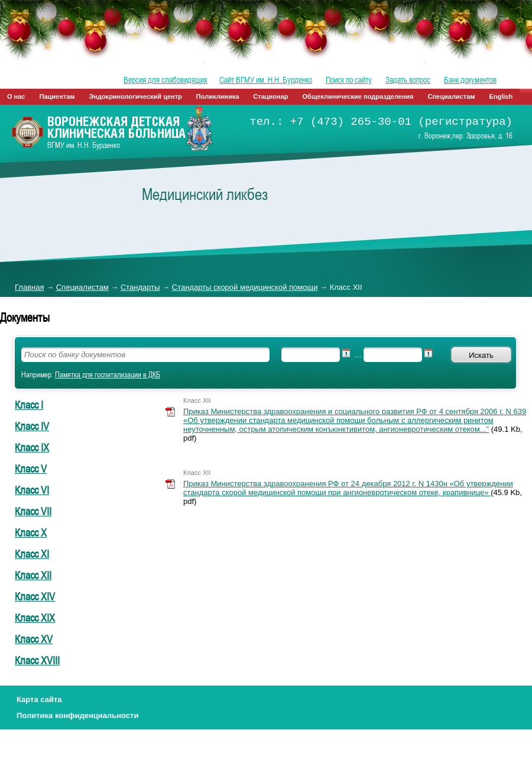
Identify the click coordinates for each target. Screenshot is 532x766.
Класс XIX (35, 618)
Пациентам (57, 96)
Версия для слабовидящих (166, 80)
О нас (16, 96)
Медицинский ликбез (205, 194)
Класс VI (32, 490)
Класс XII (33, 575)
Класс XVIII (37, 660)
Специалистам (452, 96)
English (501, 96)
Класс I (29, 405)
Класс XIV (35, 596)
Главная (29, 287)
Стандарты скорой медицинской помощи (245, 287)
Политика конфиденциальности (77, 715)
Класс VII (33, 511)
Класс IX (32, 447)
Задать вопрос (408, 80)
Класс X (31, 532)
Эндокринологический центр (135, 96)
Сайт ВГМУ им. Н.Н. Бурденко (266, 80)
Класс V (31, 468)
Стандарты (140, 287)
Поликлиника (218, 96)
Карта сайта (39, 699)
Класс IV (32, 426)
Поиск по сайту (349, 80)
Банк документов (470, 80)
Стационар (270, 96)
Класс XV (34, 639)
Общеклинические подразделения (358, 96)
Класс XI (32, 554)
